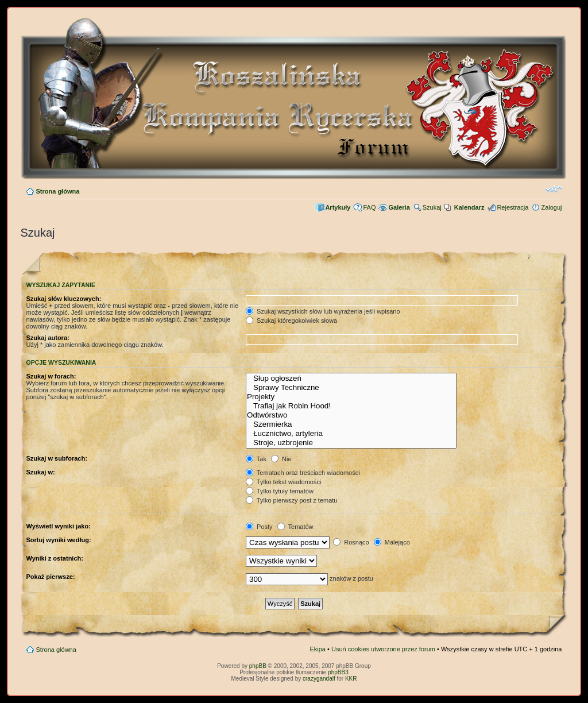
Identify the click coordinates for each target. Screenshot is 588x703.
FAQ (369, 207)
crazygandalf (319, 679)
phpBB (258, 666)
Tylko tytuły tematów (280, 491)
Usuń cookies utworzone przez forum (383, 649)
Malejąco (392, 542)
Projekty (351, 397)
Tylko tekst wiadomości (283, 482)
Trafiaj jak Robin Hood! (351, 406)
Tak (256, 459)
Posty (259, 527)
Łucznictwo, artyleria (351, 434)
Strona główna (58, 191)
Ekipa (318, 649)
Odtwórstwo (351, 415)
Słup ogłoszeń (351, 378)
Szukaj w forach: (51, 376)
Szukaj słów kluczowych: (64, 299)
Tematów (295, 527)
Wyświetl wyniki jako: (59, 526)
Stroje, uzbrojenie (351, 443)
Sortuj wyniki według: (59, 540)
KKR (351, 679)
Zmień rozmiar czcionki (554, 189)
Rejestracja (512, 207)
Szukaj (432, 207)
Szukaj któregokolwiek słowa (291, 320)
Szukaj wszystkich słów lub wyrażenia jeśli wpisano (323, 311)
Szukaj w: (41, 472)
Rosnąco (351, 542)
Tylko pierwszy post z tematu (291, 500)
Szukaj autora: (48, 338)
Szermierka (351, 424)
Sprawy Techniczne (351, 388)
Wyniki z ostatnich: (55, 558)
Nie (281, 459)
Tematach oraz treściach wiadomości (303, 473)
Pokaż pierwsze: (51, 577)
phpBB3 (338, 672)
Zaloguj (551, 207)
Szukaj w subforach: (57, 458)
